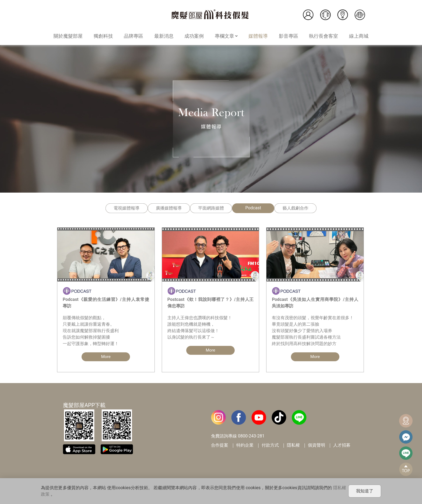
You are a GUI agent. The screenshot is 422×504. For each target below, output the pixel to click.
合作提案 (220, 445)
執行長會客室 (323, 36)
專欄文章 (226, 36)
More (106, 357)
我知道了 (365, 491)
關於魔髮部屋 (68, 36)
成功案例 (194, 36)
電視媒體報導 (126, 208)
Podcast (253, 208)
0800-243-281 (251, 436)
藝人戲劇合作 (296, 208)
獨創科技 (103, 36)
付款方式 (270, 445)
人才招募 (342, 445)
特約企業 (245, 445)
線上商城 (359, 36)
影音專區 (289, 36)
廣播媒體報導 (169, 208)
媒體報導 (258, 36)
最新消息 (164, 36)
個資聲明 (316, 445)
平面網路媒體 (211, 208)
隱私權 (293, 445)
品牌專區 (133, 36)
